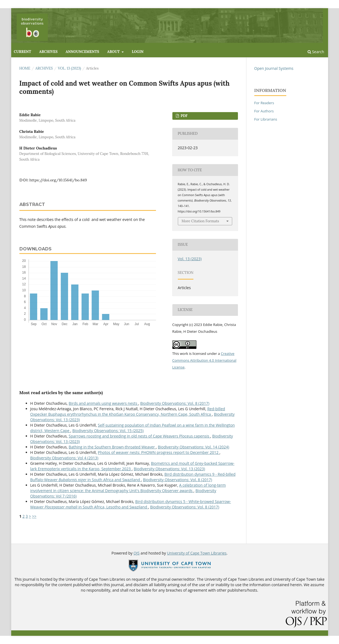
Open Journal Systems (274, 68)
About (114, 52)
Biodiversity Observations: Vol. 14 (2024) (194, 447)
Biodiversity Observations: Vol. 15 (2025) (108, 431)
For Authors (264, 111)
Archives (48, 52)
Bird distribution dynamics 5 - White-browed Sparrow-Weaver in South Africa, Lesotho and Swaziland (131, 504)
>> (34, 516)
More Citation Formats (200, 221)
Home (25, 68)
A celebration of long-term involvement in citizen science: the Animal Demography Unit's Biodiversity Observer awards (128, 488)
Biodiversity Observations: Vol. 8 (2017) (175, 403)
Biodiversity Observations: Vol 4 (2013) (64, 458)
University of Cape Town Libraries (197, 553)
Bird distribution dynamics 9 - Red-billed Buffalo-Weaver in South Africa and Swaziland (133, 477)
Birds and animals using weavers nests (103, 403)
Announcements (82, 52)
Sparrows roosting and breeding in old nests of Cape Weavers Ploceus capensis (139, 436)
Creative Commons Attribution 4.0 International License (204, 360)
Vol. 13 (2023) (70, 68)
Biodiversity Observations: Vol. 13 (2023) (169, 469)
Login (138, 52)
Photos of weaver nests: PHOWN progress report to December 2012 (159, 452)
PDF (184, 116)
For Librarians (266, 119)
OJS (137, 553)
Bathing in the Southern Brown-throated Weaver (112, 447)
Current (23, 52)
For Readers (264, 103)
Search (316, 52)
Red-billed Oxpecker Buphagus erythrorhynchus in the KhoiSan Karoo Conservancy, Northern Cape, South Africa (128, 411)
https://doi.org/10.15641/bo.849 (58, 180)
